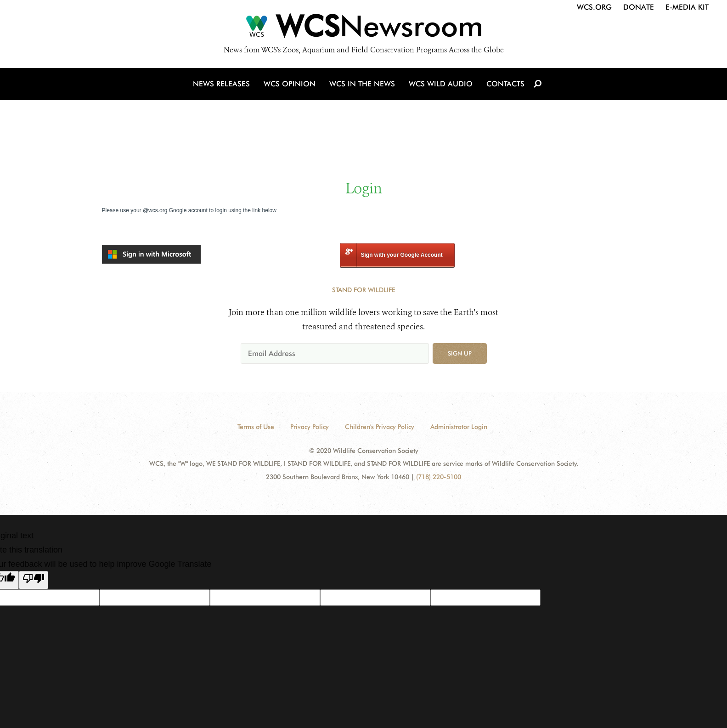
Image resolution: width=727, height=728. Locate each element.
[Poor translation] (34, 580)
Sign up (460, 353)
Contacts (505, 84)
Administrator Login (459, 427)
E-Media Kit (687, 7)
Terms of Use (256, 427)
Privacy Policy (310, 427)
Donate (639, 7)
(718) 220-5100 (439, 477)
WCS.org (594, 7)
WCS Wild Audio (441, 84)
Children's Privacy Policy (380, 427)
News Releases (221, 84)
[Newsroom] (363, 28)
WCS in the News (362, 84)
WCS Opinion (290, 84)
